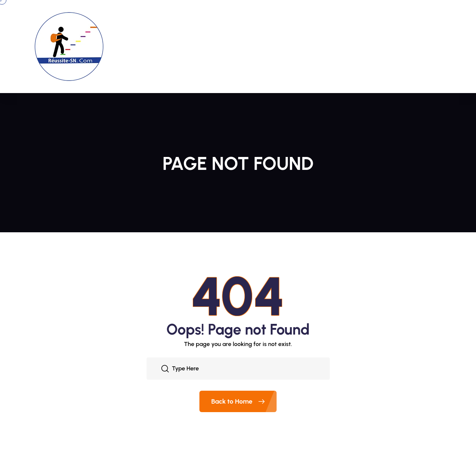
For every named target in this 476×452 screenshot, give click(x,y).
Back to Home (244, 401)
